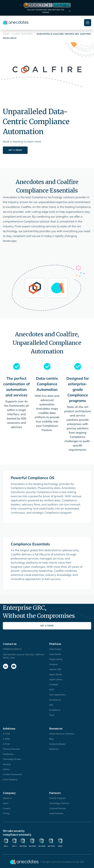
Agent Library (56, 679)
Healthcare (8, 754)
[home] (16, 23)
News (6, 803)
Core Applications (58, 695)
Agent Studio (56, 674)
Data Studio (55, 654)
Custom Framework (12, 774)
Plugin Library (56, 659)
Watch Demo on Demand (62, 734)
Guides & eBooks (57, 744)
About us (7, 798)
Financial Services (11, 749)
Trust (52, 715)
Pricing (6, 813)
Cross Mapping (10, 779)
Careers (7, 808)
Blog (51, 739)
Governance (55, 700)
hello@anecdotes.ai (12, 649)
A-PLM (6, 744)
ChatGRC (54, 685)
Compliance (55, 710)
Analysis (53, 664)
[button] (88, 23)
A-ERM (6, 739)
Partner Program (57, 798)
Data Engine (55, 649)
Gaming (7, 764)
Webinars (54, 749)
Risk (51, 705)
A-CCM (6, 734)
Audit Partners (56, 813)
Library (6, 769)
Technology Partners (59, 803)
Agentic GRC (55, 669)
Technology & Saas (12, 759)
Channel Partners (58, 808)
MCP (52, 690)
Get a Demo (15, 150)
